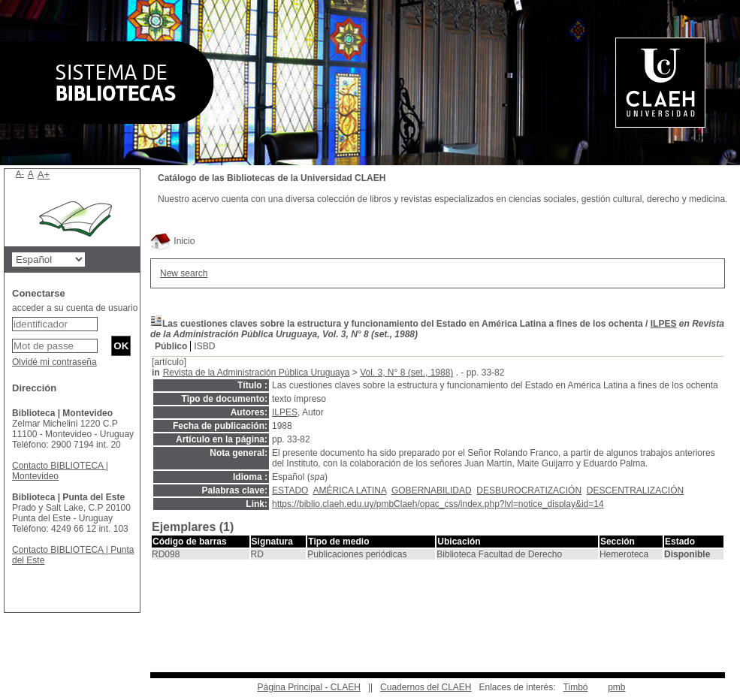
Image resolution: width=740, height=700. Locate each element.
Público (171, 346)
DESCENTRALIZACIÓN (635, 490)
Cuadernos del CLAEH (426, 687)
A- (20, 173)
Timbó (576, 687)
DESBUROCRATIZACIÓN (529, 490)
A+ (44, 175)
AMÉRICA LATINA (349, 490)
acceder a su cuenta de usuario (75, 308)
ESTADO (290, 490)
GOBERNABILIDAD (432, 490)
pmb (616, 687)
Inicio (172, 241)
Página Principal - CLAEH (308, 687)
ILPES (664, 324)
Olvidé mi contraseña (54, 362)
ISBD (204, 346)
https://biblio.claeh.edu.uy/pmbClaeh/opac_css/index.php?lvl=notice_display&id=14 (438, 504)
